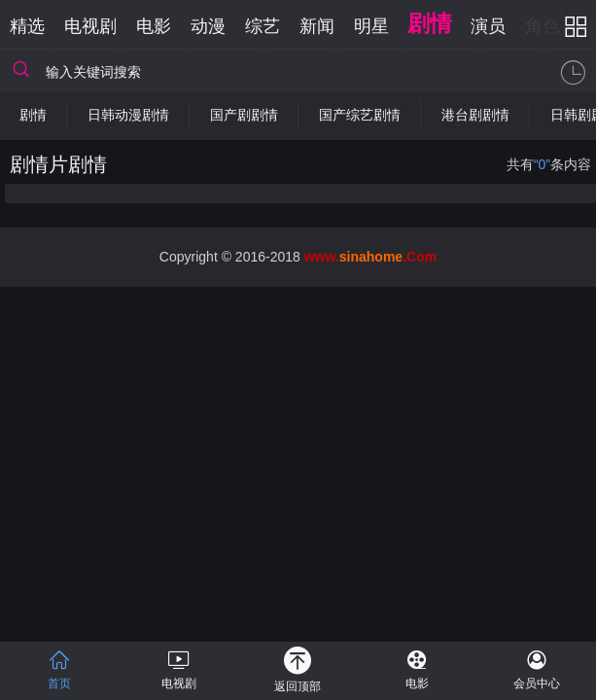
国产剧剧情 (244, 115)
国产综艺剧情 (360, 115)
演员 (488, 26)
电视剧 (90, 26)
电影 (154, 26)
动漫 (208, 26)
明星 (371, 26)
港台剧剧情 (475, 115)
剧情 (430, 23)
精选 (27, 26)
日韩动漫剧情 (128, 115)
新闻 (317, 26)
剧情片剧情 (58, 164)
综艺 (263, 26)
